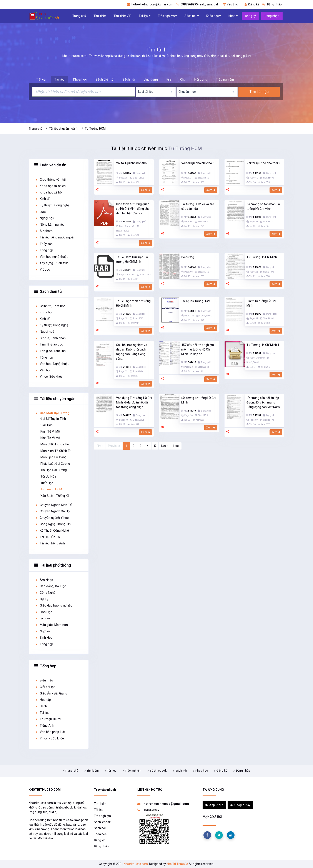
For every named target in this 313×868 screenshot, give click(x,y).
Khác (233, 16)
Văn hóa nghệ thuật (51, 257)
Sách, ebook (158, 771)
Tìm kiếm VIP (122, 16)
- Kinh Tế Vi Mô (49, 432)
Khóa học (214, 16)
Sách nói (192, 16)
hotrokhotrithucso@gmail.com (150, 4)
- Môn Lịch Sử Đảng (52, 457)
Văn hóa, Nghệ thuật (52, 364)
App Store (214, 805)
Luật (40, 212)
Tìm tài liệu (259, 92)
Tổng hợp (44, 250)
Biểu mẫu (44, 680)
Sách (41, 706)
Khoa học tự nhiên (50, 186)
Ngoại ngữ (45, 218)
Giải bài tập (45, 687)
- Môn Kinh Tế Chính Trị (55, 451)
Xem (146, 190)
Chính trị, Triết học (50, 306)
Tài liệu (145, 16)
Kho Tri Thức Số (177, 864)
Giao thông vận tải (50, 180)
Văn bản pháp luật (50, 732)
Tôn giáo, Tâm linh (50, 351)
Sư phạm (44, 231)
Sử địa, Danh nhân (50, 338)
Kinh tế (42, 199)
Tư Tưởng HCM (95, 129)
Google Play (240, 805)
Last (176, 446)
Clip (183, 79)
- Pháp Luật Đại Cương (54, 464)
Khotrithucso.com (136, 864)
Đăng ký (252, 4)
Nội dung (201, 79)
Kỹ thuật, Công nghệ (52, 325)
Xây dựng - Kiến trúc (52, 263)
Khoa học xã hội (49, 193)
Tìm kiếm (100, 16)
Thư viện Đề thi (48, 719)
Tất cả (41, 79)
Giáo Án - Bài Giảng (51, 694)
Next (164, 446)
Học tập (43, 700)
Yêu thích (231, 4)
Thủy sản (44, 244)
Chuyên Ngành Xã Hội (53, 511)
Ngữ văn (43, 631)
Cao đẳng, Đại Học (51, 586)
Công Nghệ (45, 593)
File (169, 79)
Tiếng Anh (45, 726)
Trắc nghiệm (167, 16)
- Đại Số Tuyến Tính (52, 419)
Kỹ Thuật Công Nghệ (52, 531)
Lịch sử (42, 618)
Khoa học (44, 312)
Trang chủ (79, 16)
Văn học (43, 370)
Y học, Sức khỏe (49, 377)
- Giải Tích (46, 425)
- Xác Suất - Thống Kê (54, 496)
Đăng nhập (272, 4)
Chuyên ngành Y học (52, 518)
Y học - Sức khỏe (49, 738)
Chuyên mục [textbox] (187, 92)
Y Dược (42, 270)
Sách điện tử (105, 79)
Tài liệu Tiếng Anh (50, 543)
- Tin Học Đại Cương (53, 470)
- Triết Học (46, 483)
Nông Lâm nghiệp (50, 225)
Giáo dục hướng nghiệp (54, 606)
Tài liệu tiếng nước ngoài (55, 237)
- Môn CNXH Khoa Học (55, 444)
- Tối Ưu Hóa (47, 477)
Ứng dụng (151, 79)
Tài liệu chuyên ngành (64, 129)
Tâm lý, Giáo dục (49, 345)
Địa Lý (42, 599)
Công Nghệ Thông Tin (53, 524)
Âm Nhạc (44, 580)
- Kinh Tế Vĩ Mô (49, 438)
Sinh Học (44, 638)
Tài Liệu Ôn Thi (48, 537)
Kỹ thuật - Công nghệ (52, 205)
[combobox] (156, 92)
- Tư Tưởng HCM (50, 489)
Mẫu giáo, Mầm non (51, 625)
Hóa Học (44, 612)
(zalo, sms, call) (198, 4)
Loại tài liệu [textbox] (146, 92)
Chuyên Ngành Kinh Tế (53, 505)
